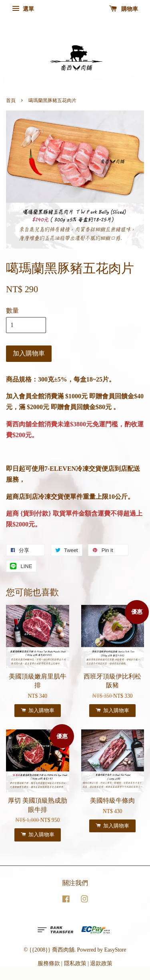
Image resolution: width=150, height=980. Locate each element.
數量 (12, 310)
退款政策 (101, 963)
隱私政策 (75, 963)
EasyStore (115, 950)
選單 (23, 9)
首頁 (11, 100)
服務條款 (49, 963)
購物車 (124, 9)
